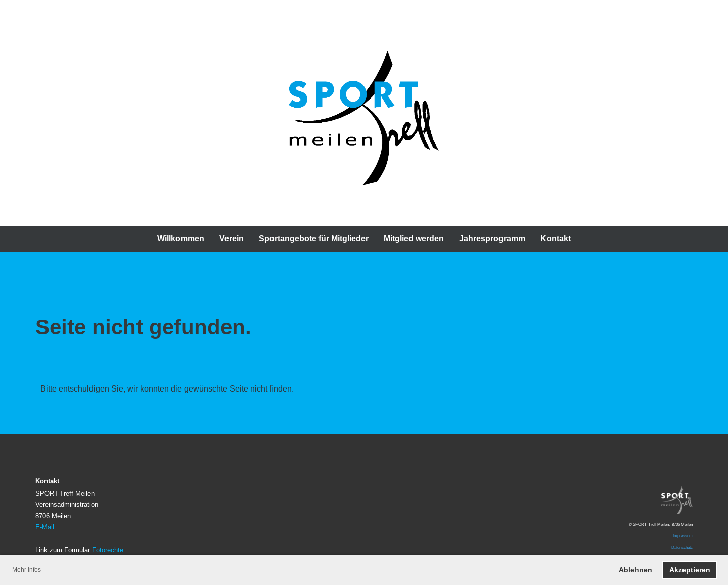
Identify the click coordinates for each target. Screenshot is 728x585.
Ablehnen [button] (635, 570)
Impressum (683, 535)
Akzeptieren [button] (690, 570)
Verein (232, 239)
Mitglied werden (414, 239)
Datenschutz (682, 547)
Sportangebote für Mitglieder (314, 239)
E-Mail (45, 527)
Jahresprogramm (492, 239)
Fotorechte (108, 550)
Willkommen (181, 239)
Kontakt (556, 239)
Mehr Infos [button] (27, 570)
